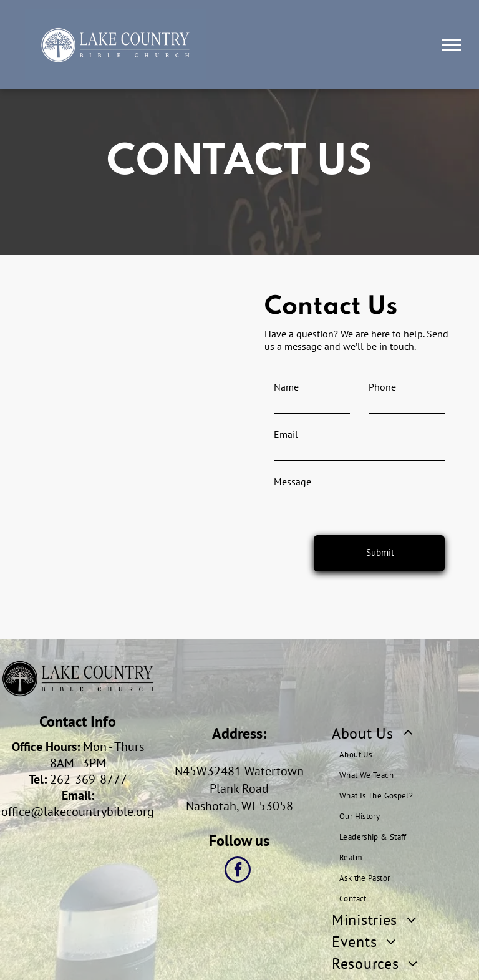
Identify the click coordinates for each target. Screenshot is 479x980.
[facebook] (238, 871)
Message (293, 482)
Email (286, 434)
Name (286, 387)
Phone (382, 387)
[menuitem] (405, 816)
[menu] (452, 45)
